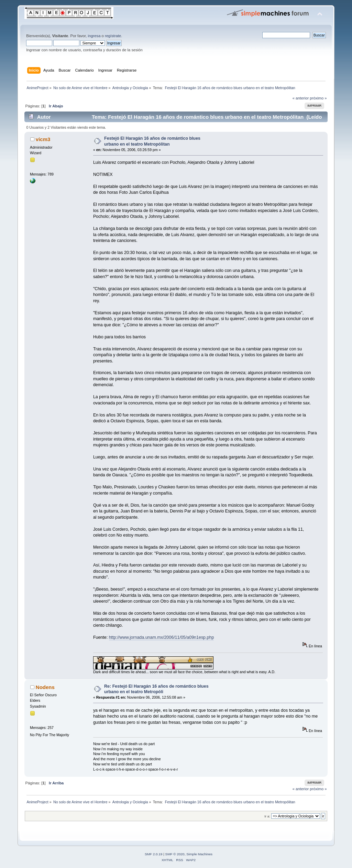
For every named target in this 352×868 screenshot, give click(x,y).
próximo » (318, 98)
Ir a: (267, 816)
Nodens (45, 687)
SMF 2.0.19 (154, 854)
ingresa (94, 36)
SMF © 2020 (175, 854)
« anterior (301, 98)
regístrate (113, 36)
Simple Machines (199, 854)
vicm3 (43, 139)
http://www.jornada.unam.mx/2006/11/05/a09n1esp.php (162, 637)
